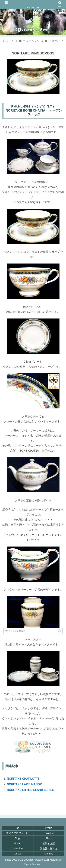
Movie (17, 843)
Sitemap (49, 854)
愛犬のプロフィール (17, 833)
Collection (17, 849)
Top (17, 828)
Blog (17, 838)
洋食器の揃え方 (49, 849)
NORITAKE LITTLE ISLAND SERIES (30, 790)
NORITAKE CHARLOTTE (23, 779)
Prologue (49, 833)
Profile (49, 828)
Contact (17, 854)
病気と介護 (49, 843)
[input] (33, 631)
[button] (60, 631)
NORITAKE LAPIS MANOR (24, 784)
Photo (49, 838)
